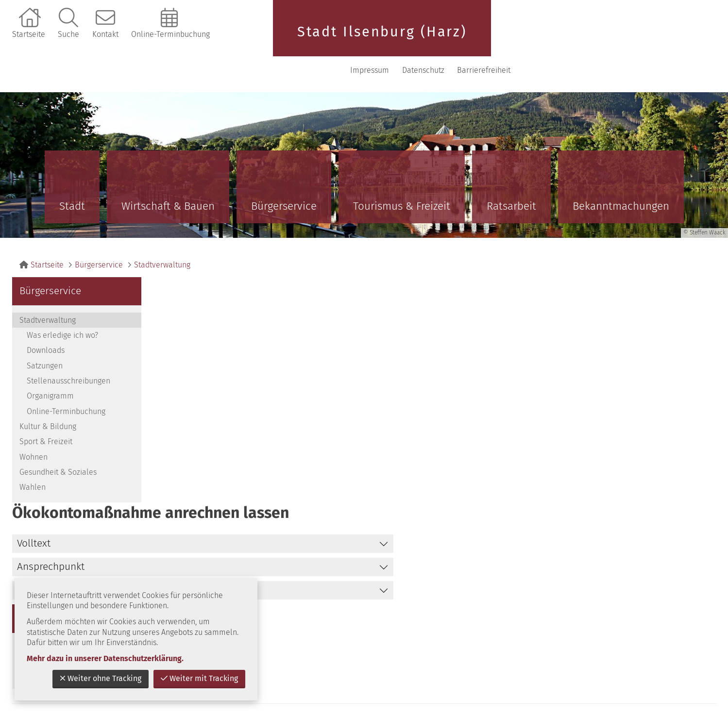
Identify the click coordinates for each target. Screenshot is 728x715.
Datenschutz (620, 39)
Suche (68, 34)
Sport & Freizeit (46, 410)
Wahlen (33, 456)
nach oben (687, 511)
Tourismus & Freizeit (402, 175)
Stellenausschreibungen (68, 349)
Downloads (46, 319)
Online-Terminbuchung (170, 34)
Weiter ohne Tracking (101, 678)
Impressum (567, 39)
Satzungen (45, 334)
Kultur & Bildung (48, 395)
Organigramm (50, 364)
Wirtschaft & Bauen (168, 175)
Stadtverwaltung (162, 233)
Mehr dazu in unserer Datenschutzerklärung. (105, 658)
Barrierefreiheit (681, 39)
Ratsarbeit (511, 175)
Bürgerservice (284, 175)
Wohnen (34, 425)
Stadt (72, 175)
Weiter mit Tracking (199, 678)
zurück (629, 511)
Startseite (29, 34)
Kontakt (105, 34)
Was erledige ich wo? (62, 304)
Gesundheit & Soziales (58, 441)
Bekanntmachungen (621, 175)
